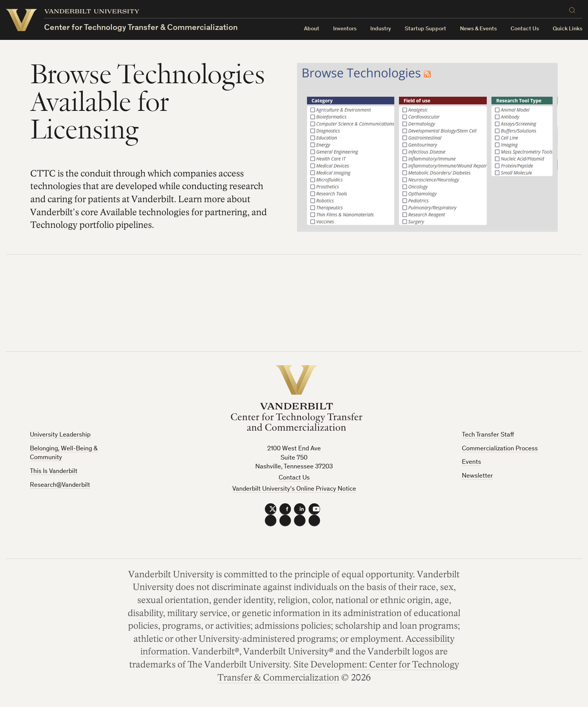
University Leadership (60, 435)
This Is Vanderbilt (54, 472)
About (312, 29)
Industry (381, 29)
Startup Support (425, 29)
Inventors (345, 29)
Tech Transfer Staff (488, 435)
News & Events (478, 29)
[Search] (574, 10)
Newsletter (477, 476)
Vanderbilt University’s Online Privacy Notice (294, 489)
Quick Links (567, 29)
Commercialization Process (500, 449)
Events (471, 462)
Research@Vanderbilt (60, 485)
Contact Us (525, 29)
